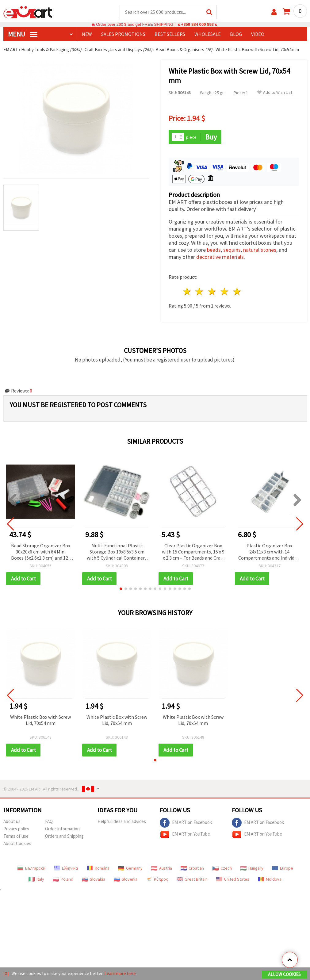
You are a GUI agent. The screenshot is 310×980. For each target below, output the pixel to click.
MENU (23, 34)
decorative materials (220, 257)
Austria (162, 868)
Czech (222, 868)
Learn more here (120, 973)
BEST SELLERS (170, 34)
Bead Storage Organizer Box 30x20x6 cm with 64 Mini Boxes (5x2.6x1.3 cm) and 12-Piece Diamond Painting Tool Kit (41, 552)
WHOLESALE (208, 34)
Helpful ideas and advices (122, 821)
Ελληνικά (66, 868)
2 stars (200, 291)
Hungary (252, 868)
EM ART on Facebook (186, 823)
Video (258, 34)
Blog (236, 34)
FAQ (49, 821)
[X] (6, 973)
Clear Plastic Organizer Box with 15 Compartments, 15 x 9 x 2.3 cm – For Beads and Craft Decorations (193, 552)
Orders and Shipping (64, 836)
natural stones (260, 250)
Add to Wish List (275, 92)
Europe (283, 868)
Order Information (62, 829)
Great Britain (192, 879)
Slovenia (126, 879)
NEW (87, 34)
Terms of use (16, 836)
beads (214, 250)
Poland (63, 879)
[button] (121, 589)
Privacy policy (16, 829)
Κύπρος (157, 879)
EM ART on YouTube (185, 834)
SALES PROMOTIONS (123, 34)
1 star (187, 291)
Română (98, 868)
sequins (232, 250)
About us (12, 821)
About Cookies (17, 843)
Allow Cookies (284, 974)
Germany (130, 868)
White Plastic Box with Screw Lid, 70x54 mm (40, 720)
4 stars (225, 291)
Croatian (192, 868)
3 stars (212, 291)
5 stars (237, 291)
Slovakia (94, 879)
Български (31, 868)
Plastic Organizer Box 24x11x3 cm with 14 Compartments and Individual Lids (270, 552)
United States (233, 879)
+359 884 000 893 (197, 24)
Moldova (270, 879)
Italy (36, 879)
